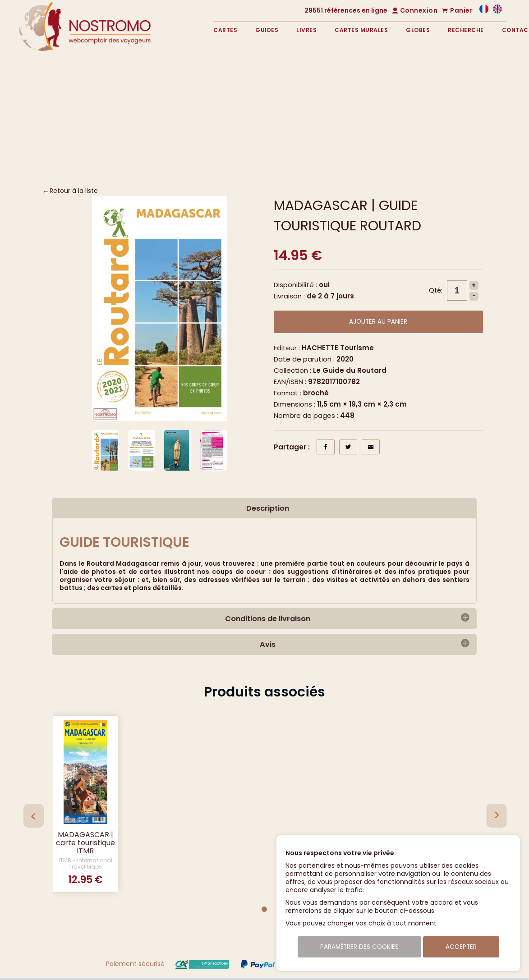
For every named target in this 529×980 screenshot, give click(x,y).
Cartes (225, 30)
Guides (267, 30)
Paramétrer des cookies (359, 947)
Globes (418, 30)
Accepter (461, 947)
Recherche (466, 30)
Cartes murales (361, 30)
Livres (306, 30)
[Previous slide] (34, 816)
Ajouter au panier (378, 322)
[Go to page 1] (264, 909)
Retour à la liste (74, 191)
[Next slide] (496, 816)
